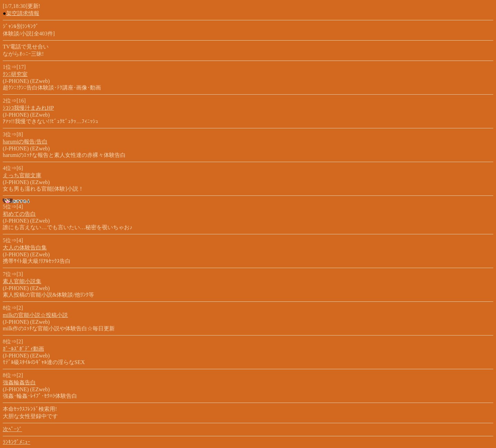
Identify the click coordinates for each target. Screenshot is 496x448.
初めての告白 (19, 214)
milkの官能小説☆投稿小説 (35, 315)
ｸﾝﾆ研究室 (15, 74)
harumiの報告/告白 (25, 142)
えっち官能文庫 (22, 175)
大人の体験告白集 (25, 248)
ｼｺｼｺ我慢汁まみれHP (28, 108)
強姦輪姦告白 (19, 382)
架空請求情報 (23, 13)
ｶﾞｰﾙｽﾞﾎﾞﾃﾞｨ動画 (23, 349)
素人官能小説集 (22, 281)
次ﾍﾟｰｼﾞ (12, 429)
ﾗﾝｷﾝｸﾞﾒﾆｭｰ (17, 442)
